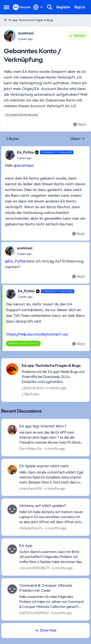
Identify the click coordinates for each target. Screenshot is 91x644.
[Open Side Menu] (6, 7)
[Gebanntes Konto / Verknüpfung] (45, 158)
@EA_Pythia (15, 261)
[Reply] (80, 125)
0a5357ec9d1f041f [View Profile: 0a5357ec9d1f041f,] (34, 613)
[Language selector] (38, 7)
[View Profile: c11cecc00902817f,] (12, 549)
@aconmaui (24, 165)
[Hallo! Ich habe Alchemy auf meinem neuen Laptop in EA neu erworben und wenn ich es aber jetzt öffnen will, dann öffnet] (51, 517)
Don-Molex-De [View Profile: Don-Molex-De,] (30, 449)
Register (63, 7)
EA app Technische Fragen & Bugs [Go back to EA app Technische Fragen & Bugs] (28, 20)
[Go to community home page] (22, 7)
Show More (46, 630)
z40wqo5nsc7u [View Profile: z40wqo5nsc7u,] (31, 528)
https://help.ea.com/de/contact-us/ (37, 334)
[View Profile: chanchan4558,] (12, 470)
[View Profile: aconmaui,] (10, 36)
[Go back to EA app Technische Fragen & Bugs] (53, 366)
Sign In (80, 7)
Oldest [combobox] (78, 139)
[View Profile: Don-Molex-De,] (12, 430)
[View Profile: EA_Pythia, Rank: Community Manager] (10, 155)
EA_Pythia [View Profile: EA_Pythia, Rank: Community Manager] (25, 152)
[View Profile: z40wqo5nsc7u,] (12, 509)
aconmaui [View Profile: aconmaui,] (26, 33)
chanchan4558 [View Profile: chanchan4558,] (31, 488)
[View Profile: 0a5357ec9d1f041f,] (12, 589)
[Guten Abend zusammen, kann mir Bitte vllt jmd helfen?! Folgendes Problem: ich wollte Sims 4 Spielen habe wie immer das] (51, 557)
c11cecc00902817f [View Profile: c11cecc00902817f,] (34, 568)
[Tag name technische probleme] (21, 115)
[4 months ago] (54, 449)
